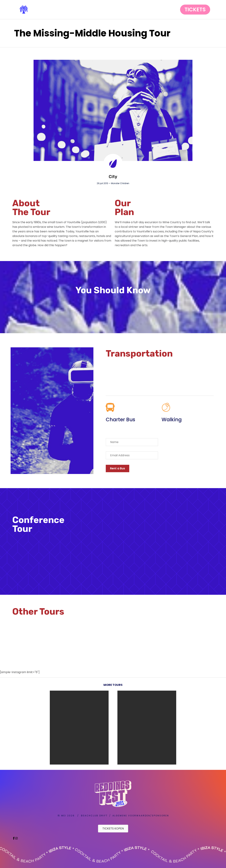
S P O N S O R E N (160, 816)
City (113, 177)
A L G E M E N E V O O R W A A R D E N (131, 816)
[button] (195, 10)
